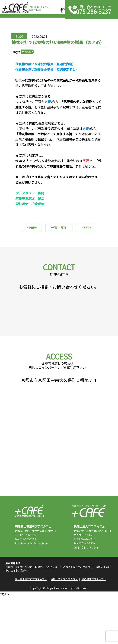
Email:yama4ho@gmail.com (38, 595)
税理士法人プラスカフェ (89, 558)
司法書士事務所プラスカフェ (15, 7)
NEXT (86, 251)
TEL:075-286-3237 (32, 587)
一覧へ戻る (59, 253)
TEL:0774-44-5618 (91, 587)
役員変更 (34, 65)
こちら (101, 595)
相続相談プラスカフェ (95, 631)
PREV (32, 251)
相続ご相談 (40, 7)
